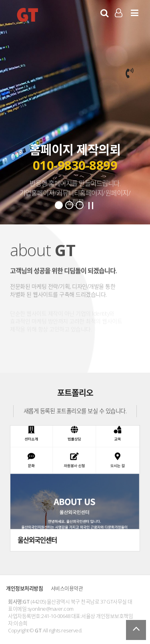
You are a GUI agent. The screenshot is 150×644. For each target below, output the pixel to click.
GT (27, 14)
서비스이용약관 (67, 588)
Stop (91, 206)
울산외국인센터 (37, 540)
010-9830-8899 (75, 166)
